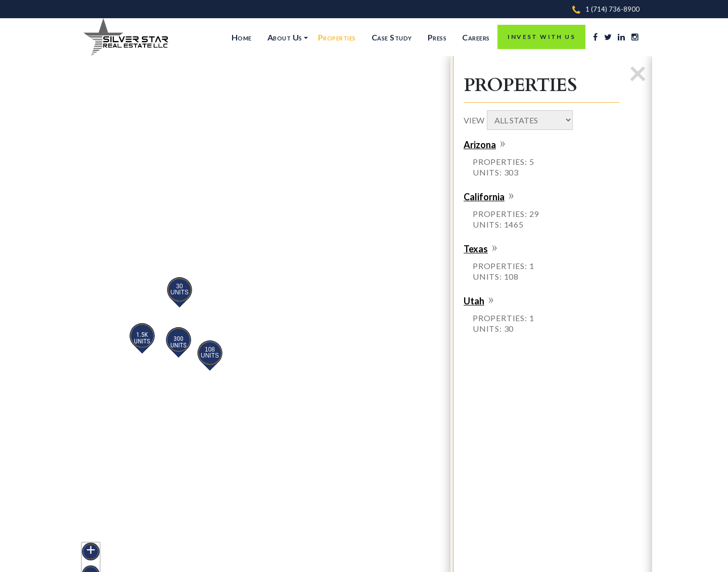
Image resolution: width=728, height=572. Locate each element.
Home (242, 37)
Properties (337, 37)
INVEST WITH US (541, 37)
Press (437, 37)
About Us (285, 37)
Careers (476, 37)
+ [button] (91, 551)
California (484, 197)
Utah (474, 301)
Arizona (480, 145)
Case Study (392, 37)
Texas (476, 249)
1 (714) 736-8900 (612, 9)
